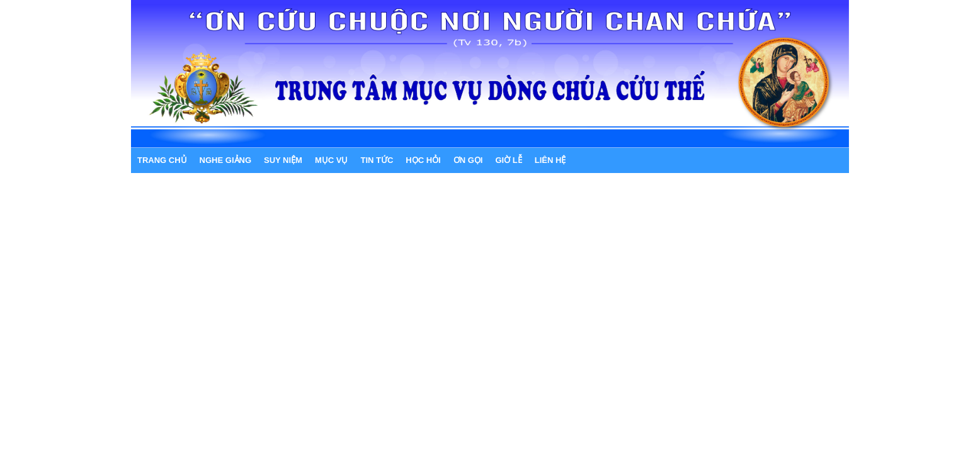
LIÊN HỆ (550, 160)
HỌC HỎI (423, 160)
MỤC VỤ (332, 160)
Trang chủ (162, 160)
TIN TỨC (377, 160)
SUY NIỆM (283, 160)
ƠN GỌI (468, 160)
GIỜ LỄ (508, 160)
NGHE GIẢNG (225, 160)
